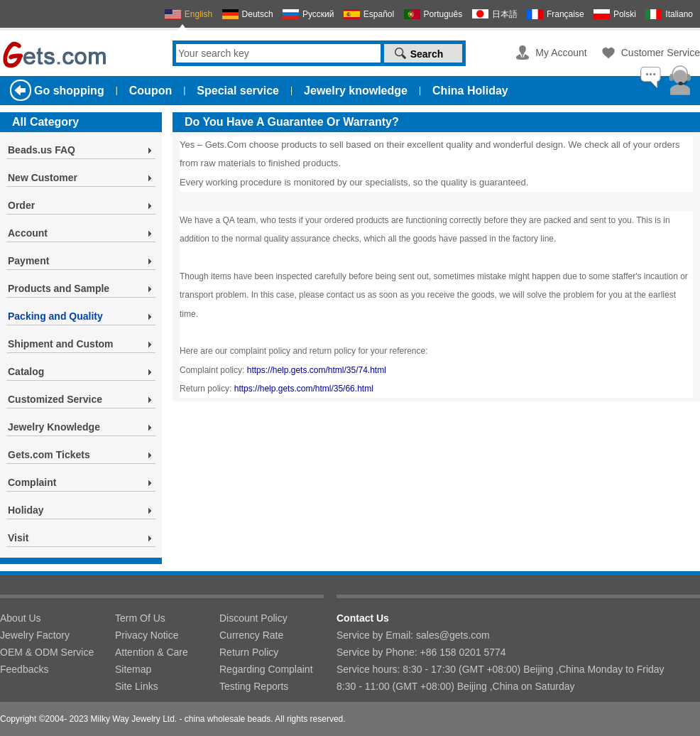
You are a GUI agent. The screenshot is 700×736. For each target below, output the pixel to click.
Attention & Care (152, 652)
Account (28, 233)
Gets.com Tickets (49, 455)
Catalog (26, 372)
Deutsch (258, 14)
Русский (318, 14)
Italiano (679, 14)
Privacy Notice (147, 635)
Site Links (137, 686)
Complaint (32, 482)
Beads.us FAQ (42, 150)
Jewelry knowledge (356, 91)
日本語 (505, 14)
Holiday (26, 510)
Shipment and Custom (61, 344)
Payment (28, 261)
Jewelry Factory (35, 635)
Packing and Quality (55, 316)
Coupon (151, 91)
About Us (21, 618)
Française (565, 14)
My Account (561, 53)
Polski (625, 14)
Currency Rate (251, 635)
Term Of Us (140, 618)
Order (21, 205)
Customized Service (55, 399)
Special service (238, 91)
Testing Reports (254, 686)
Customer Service (661, 53)
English (198, 14)
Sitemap (133, 669)
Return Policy (249, 652)
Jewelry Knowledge (54, 427)
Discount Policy (253, 618)
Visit (18, 538)
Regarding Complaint (266, 669)
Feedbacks (24, 669)
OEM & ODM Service (47, 652)
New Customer (43, 178)
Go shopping (69, 91)
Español (379, 14)
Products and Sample (59, 288)
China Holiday (470, 91)
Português (443, 14)
